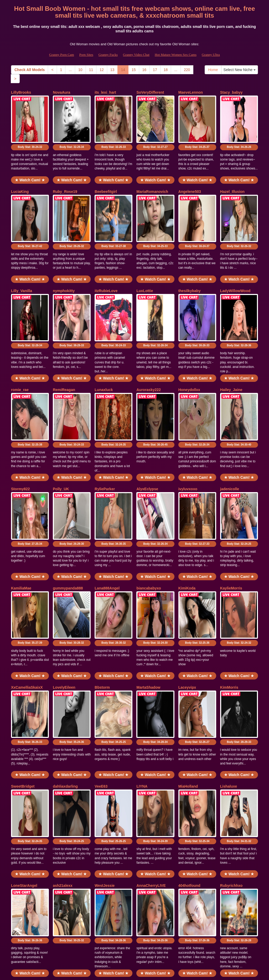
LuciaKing (20, 173)
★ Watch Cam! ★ (30, 161)
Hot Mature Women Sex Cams (176, 55)
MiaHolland (188, 657)
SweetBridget (23, 657)
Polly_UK (61, 415)
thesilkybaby (190, 253)
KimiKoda (187, 495)
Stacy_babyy (231, 92)
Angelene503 (190, 173)
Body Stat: (30, 129)
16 (144, 70)
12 (102, 70)
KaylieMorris (231, 495)
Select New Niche (240, 70)
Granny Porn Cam (62, 55)
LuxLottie (145, 253)
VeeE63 (101, 657)
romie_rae (20, 334)
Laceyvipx (187, 576)
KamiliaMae (21, 495)
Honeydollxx (189, 334)
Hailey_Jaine (231, 334)
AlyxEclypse (147, 415)
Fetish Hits (130, 972)
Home (213, 70)
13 (112, 70)
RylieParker (105, 415)
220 (187, 70)
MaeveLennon (191, 92)
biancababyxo (149, 495)
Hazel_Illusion (232, 173)
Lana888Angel (107, 495)
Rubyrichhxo (231, 737)
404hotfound (189, 737)
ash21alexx (63, 737)
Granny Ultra (211, 55)
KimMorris (229, 576)
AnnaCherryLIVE (151, 737)
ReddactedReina (67, 818)
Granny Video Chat (136, 55)
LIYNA (142, 657)
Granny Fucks (108, 55)
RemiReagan (64, 334)
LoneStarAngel (24, 737)
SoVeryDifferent (150, 92)
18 (166, 70)
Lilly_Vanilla (22, 253)
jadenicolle (230, 415)
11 (91, 70)
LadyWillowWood (235, 253)
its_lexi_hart (105, 92)
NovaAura (61, 92)
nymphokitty (64, 253)
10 (80, 70)
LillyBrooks (21, 92)
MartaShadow (148, 576)
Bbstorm (102, 576)
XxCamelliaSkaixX (27, 576)
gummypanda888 (68, 495)
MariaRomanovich (152, 173)
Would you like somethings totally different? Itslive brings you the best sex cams (135, 934)
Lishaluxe (229, 657)
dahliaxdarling (65, 657)
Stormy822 (20, 415)
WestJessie (105, 737)
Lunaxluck (104, 334)
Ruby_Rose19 (65, 173)
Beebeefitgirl (106, 173)
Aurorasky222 (149, 334)
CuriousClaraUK (25, 818)
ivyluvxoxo (188, 415)
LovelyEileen (64, 576)
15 (134, 70)
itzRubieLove (106, 253)
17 (155, 70)
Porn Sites (86, 55)
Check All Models (30, 70)
